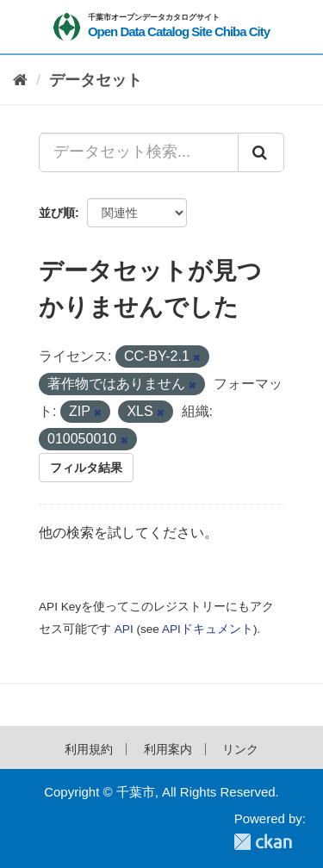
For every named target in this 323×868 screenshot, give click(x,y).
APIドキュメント (208, 629)
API (124, 629)
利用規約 (89, 749)
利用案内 (168, 749)
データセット (96, 80)
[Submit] (261, 152)
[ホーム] (20, 81)
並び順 (57, 213)
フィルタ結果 (86, 468)
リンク (240, 749)
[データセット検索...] (139, 152)
